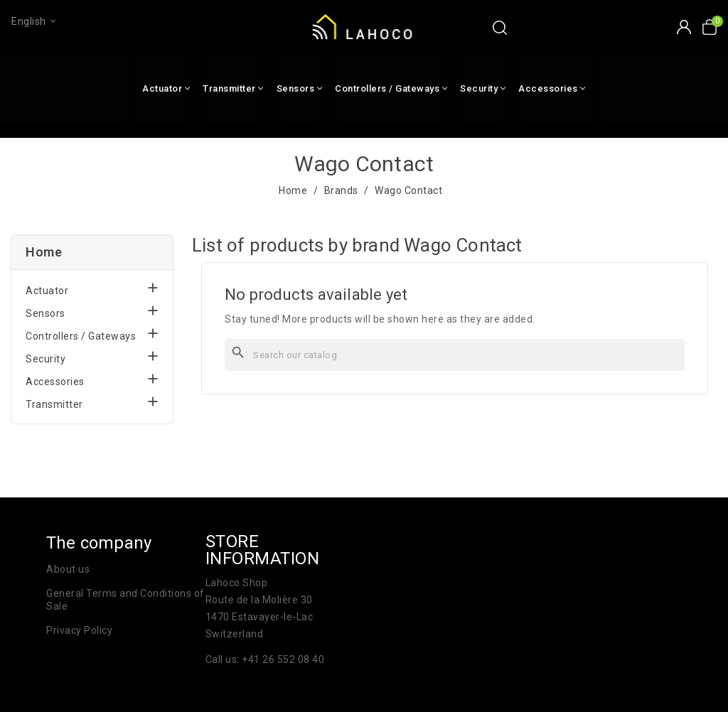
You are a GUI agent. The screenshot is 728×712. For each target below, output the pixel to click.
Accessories (55, 382)
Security (45, 359)
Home (44, 252)
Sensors (45, 313)
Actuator (47, 291)
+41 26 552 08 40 (283, 659)
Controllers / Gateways (81, 336)
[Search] (455, 355)
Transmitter (54, 404)
